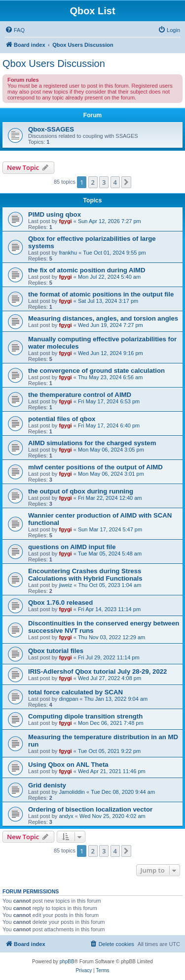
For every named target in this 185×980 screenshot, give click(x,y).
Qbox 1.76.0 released (60, 603)
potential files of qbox (62, 419)
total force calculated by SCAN (75, 692)
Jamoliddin (72, 792)
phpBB (67, 962)
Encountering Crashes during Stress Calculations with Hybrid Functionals (85, 575)
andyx (66, 816)
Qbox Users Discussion (54, 64)
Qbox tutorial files (56, 651)
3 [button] (104, 182)
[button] (126, 182)
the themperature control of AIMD (80, 395)
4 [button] (115, 182)
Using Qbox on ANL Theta (68, 765)
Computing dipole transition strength (85, 716)
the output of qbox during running (81, 491)
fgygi (65, 221)
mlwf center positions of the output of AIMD (95, 467)
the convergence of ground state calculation (96, 371)
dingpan (68, 699)
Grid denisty (47, 785)
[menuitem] (15, 30)
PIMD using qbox (55, 214)
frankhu (68, 253)
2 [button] (93, 182)
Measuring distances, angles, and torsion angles (103, 318)
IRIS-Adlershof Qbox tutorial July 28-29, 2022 (97, 671)
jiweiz (65, 585)
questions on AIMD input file (72, 547)
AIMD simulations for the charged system (92, 443)
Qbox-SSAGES (51, 129)
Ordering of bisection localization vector (90, 809)
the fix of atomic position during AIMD (87, 270)
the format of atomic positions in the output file (101, 294)
